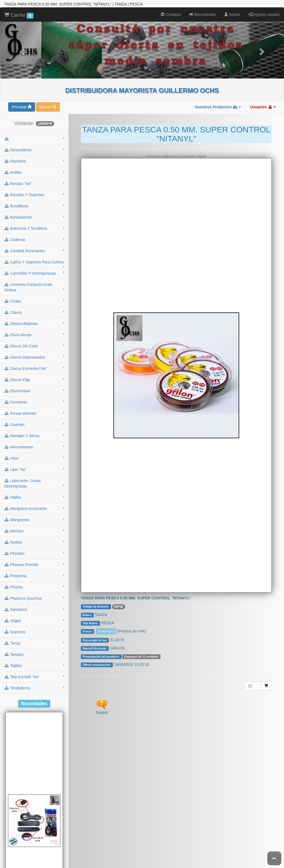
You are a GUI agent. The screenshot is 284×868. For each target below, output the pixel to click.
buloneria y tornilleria (34, 217)
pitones (34, 576)
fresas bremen (34, 402)
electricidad (34, 380)
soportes (34, 621)
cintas (34, 290)
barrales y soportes (34, 184)
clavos (34, 301)
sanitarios (34, 598)
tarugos (34, 643)
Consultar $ (106, 620)
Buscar (48, 96)
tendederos (34, 677)
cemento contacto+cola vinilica (34, 276)
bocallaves (34, 195)
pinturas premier (34, 553)
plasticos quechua (34, 587)
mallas (34, 486)
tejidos (34, 654)
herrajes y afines (34, 425)
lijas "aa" (34, 458)
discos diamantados (34, 346)
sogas (34, 609)
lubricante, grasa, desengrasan (34, 472)
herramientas (34, 436)
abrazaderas (34, 139)
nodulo (34, 531)
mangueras (34, 509)
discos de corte (34, 335)
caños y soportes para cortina (34, 253)
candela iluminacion (34, 240)
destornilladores (34, 312)
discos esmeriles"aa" (34, 357)
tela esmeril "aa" (34, 666)
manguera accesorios (34, 497)
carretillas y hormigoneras (34, 262)
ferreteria (34, 391)
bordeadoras (34, 206)
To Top (274, 858)
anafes (34, 161)
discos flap (34, 368)
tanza (34, 632)
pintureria (34, 565)
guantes (34, 413)
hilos (34, 447)
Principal (22, 96)
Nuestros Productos (218, 96)
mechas (34, 520)
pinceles (34, 542)
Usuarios (263, 96)
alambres (34, 150)
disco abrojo (34, 324)
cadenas (34, 228)
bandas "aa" (34, 172)
